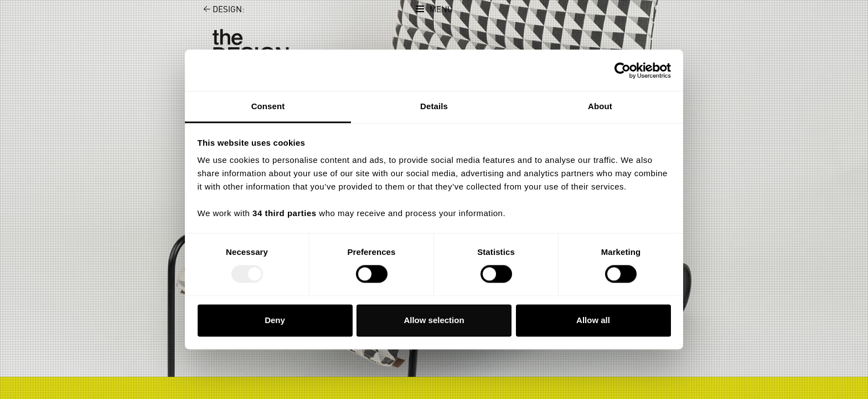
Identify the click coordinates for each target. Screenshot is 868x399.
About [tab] (600, 106)
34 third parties (285, 213)
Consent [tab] (268, 106)
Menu (441, 10)
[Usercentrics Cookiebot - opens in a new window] (622, 70)
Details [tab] (434, 106)
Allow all (593, 320)
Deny (275, 320)
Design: (217, 10)
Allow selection (434, 320)
